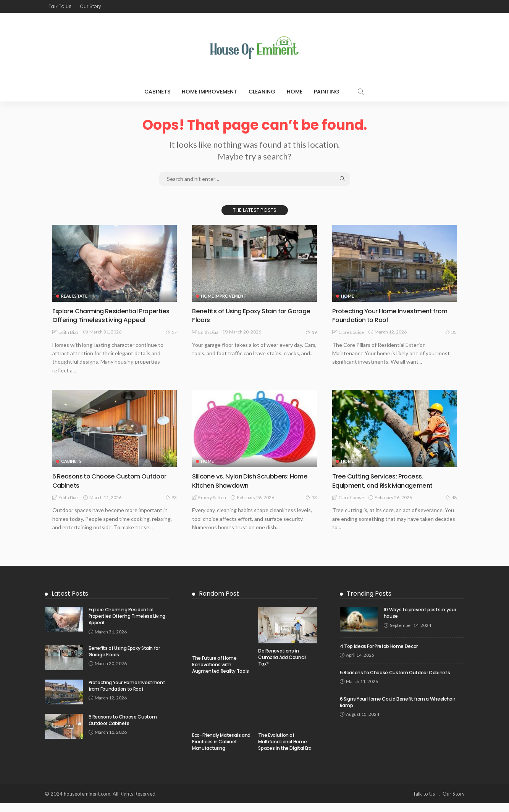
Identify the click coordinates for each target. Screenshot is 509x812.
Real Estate (74, 296)
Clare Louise (351, 332)
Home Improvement (209, 92)
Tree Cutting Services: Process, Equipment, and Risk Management (386, 489)
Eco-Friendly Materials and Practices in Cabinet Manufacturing (221, 750)
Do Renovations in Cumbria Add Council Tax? (282, 666)
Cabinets (157, 92)
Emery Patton (212, 506)
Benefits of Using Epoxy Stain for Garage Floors (242, 315)
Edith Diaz (69, 341)
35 (451, 332)
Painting (327, 92)
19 (311, 332)
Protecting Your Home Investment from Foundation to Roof (394, 315)
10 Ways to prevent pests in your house (420, 622)
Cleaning (262, 92)
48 (451, 506)
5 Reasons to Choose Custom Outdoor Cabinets (115, 489)
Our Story (91, 6)
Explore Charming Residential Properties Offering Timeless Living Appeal (106, 320)
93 (171, 506)
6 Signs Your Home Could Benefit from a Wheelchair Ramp (397, 711)
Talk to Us (60, 6)
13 (311, 506)
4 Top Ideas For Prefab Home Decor (379, 655)
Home (295, 92)
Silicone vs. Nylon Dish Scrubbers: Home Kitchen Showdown (253, 489)
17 (171, 341)
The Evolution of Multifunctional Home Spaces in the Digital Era (285, 750)
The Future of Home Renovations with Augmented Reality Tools (221, 673)
